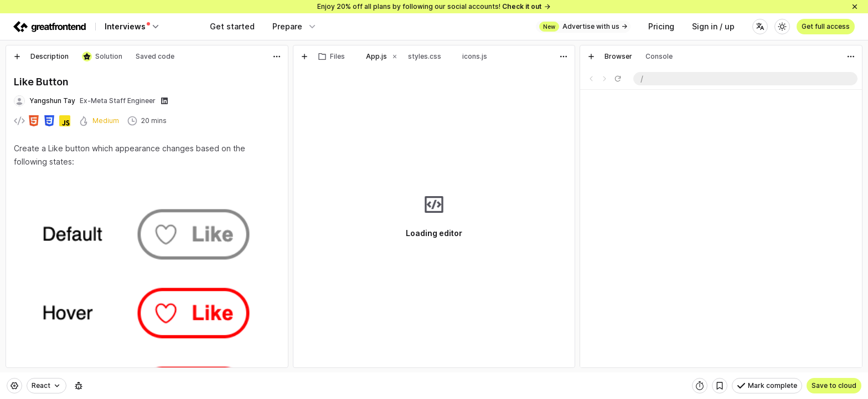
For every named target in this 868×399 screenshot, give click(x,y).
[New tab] (17, 57)
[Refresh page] (618, 79)
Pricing (661, 26)
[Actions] (277, 57)
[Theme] (782, 27)
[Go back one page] (591, 79)
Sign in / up (713, 26)
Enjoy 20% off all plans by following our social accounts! (434, 6)
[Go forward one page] (604, 79)
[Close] (855, 7)
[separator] (291, 206)
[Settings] (14, 386)
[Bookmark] (720, 386)
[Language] (760, 27)
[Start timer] (700, 386)
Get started (232, 26)
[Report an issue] (79, 386)
